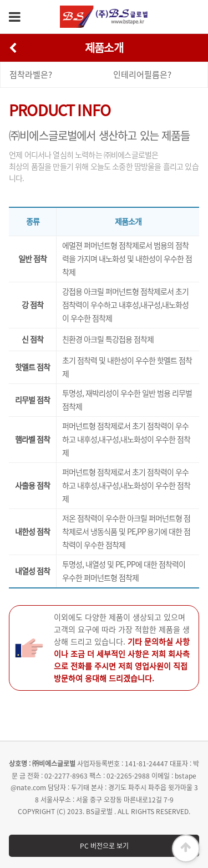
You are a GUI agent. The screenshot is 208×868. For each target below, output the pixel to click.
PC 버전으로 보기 (104, 846)
